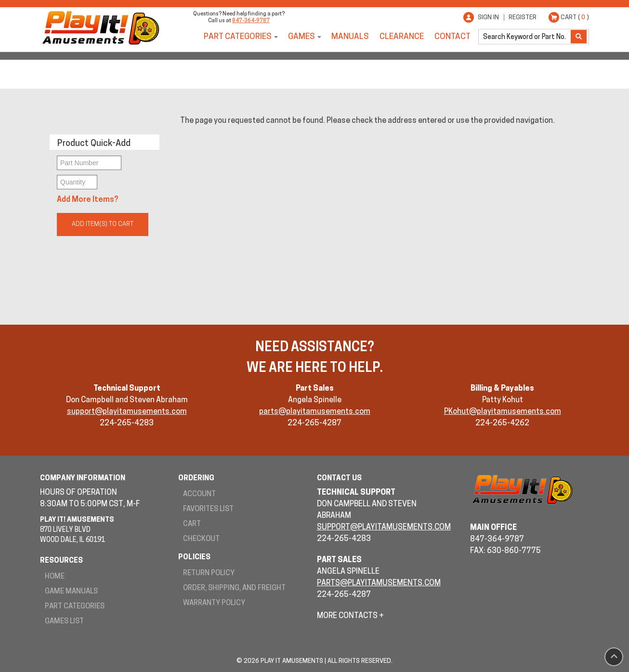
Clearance (402, 37)
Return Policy (209, 573)
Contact (452, 37)
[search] (525, 37)
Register (523, 18)
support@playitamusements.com (127, 412)
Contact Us (339, 479)
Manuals (350, 37)
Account (199, 494)
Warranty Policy (214, 603)
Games (301, 37)
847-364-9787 (251, 21)
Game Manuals (71, 592)
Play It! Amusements (100, 28)
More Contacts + (350, 616)
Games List (64, 622)
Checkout (201, 539)
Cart (192, 524)
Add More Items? (88, 200)
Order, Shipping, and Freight (234, 588)
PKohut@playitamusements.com (503, 412)
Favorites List (208, 509)
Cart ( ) (575, 18)
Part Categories (238, 37)
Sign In (488, 18)
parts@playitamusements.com (315, 412)
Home (55, 577)
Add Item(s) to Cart (103, 224)
